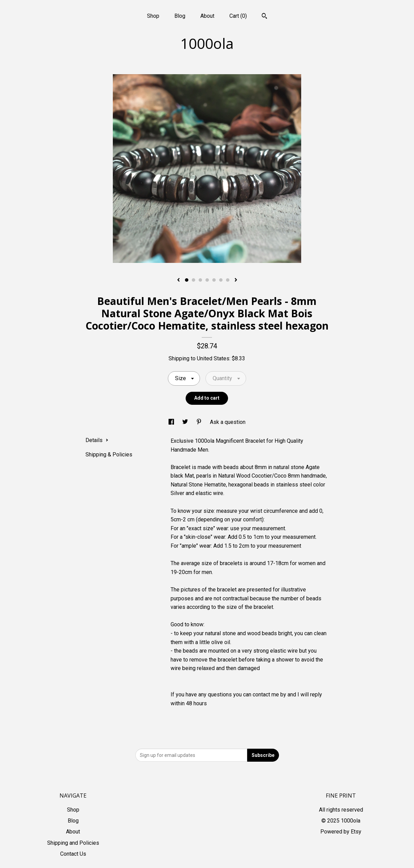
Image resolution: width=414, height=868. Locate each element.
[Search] (264, 17)
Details (97, 440)
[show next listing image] (236, 280)
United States (213, 358)
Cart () (238, 16)
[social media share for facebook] (172, 422)
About (207, 16)
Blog (180, 16)
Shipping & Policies (109, 455)
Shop (153, 16)
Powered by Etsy (341, 832)
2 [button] (193, 280)
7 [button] (228, 280)
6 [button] (221, 280)
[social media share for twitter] (186, 422)
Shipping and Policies (73, 843)
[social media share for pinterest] (200, 422)
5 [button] (214, 280)
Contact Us (73, 854)
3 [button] (200, 280)
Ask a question (228, 422)
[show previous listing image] (178, 280)
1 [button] (187, 280)
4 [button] (207, 280)
